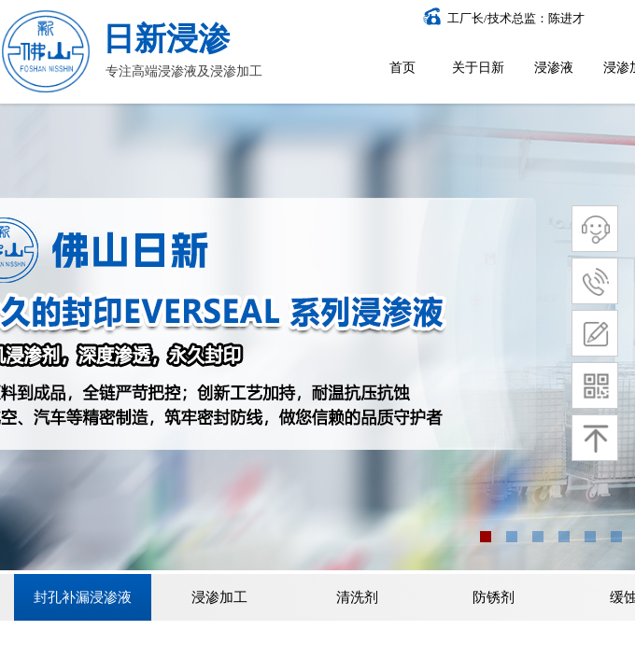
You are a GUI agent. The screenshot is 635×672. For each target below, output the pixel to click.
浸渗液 (554, 68)
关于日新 (478, 68)
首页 (402, 68)
